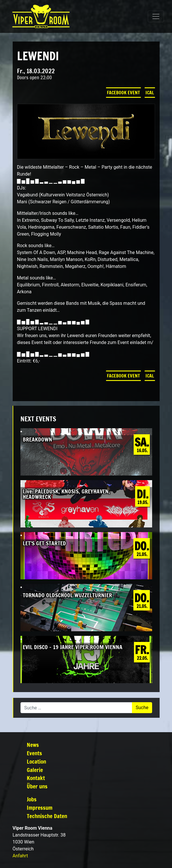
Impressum (40, 808)
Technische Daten (47, 816)
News (33, 745)
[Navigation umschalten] (156, 16)
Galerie (35, 770)
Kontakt (36, 778)
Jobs (32, 799)
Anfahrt (20, 856)
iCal (150, 93)
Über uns (37, 786)
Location (36, 761)
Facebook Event (123, 93)
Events (34, 753)
